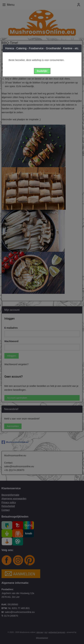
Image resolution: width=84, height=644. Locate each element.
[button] (42, 71)
